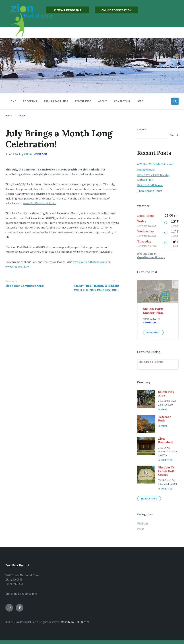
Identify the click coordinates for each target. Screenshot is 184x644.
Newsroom (40, 154)
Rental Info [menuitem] (83, 101)
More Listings (149, 499)
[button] (6, 66)
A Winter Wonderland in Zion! (155, 164)
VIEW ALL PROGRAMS (68, 10)
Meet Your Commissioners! (25, 286)
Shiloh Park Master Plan (153, 311)
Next (116, 281)
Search (142, 129)
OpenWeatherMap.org (151, 257)
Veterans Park (165, 419)
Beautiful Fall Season (150, 185)
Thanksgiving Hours (150, 191)
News (22, 115)
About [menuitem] (103, 101)
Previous (11, 281)
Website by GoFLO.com (75, 622)
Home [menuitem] (12, 101)
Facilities (166, 460)
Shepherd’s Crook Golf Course (166, 471)
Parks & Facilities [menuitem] (56, 101)
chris (27, 154)
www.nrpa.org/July (17, 267)
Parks (164, 409)
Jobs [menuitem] (140, 101)
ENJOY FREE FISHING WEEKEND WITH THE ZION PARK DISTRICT (97, 288)
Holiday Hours (146, 170)
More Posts (153, 333)
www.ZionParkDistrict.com (40, 203)
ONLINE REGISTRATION (116, 10)
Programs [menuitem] (30, 101)
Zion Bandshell (165, 440)
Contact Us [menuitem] (122, 101)
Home (9, 115)
